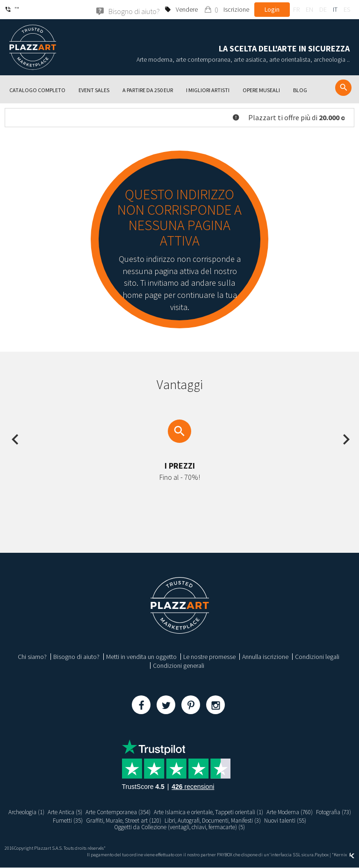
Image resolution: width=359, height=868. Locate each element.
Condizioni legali (317, 657)
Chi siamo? (32, 657)
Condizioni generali (179, 665)
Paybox (322, 855)
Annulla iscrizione (265, 657)
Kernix (344, 855)
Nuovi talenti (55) (315, 820)
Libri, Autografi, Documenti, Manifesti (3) (236, 820)
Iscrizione (236, 9)
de (323, 9)
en (309, 9)
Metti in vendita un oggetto (141, 657)
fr (296, 9)
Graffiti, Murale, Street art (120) (139, 820)
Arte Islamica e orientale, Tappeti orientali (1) (231, 812)
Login (272, 9)
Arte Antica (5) (77, 812)
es (347, 9)
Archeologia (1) (36, 812)
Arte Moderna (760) (318, 812)
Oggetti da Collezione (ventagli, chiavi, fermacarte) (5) (179, 827)
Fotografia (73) (41, 820)
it (335, 9)
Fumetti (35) (80, 820)
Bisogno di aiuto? (76, 657)
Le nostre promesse (209, 657)
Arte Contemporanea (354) (134, 812)
